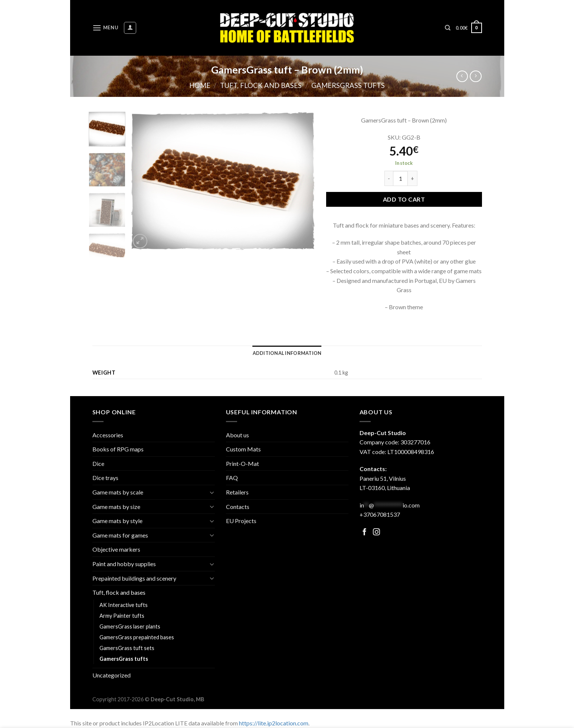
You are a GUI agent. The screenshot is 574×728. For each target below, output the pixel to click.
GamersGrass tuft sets (127, 648)
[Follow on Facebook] (365, 533)
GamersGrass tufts (348, 85)
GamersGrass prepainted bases (137, 637)
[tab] (287, 353)
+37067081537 (380, 514)
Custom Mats (243, 449)
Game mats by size (116, 507)
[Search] (448, 28)
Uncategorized (111, 675)
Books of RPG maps (118, 449)
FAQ (232, 478)
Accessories (108, 435)
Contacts (238, 507)
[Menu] (105, 28)
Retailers (237, 492)
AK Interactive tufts (124, 605)
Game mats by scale (118, 492)
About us (237, 435)
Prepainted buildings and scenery (134, 578)
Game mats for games (120, 535)
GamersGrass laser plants (130, 626)
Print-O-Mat (242, 463)
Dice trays (105, 478)
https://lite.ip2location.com (274, 723)
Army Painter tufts (122, 616)
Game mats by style (117, 521)
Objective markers (116, 549)
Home (200, 85)
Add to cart (404, 199)
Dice (98, 463)
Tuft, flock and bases (261, 85)
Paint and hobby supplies (124, 564)
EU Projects (241, 521)
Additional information (287, 353)
